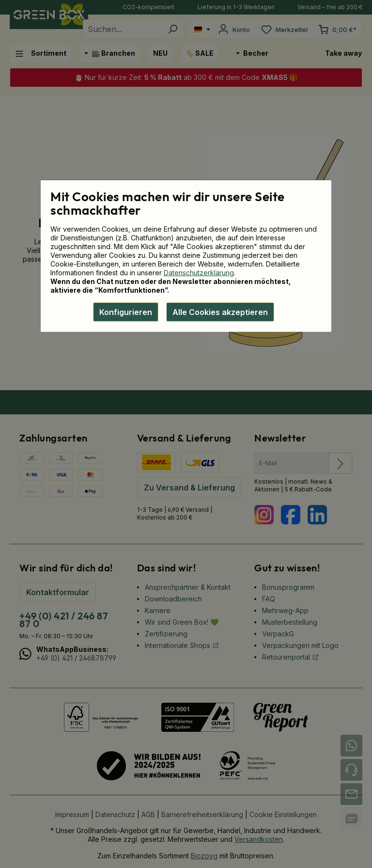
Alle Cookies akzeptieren (220, 312)
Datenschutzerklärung (199, 272)
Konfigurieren (126, 312)
